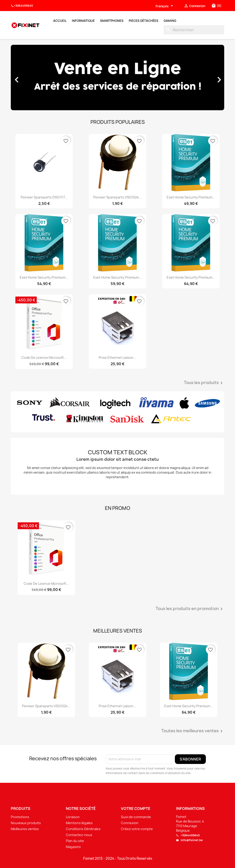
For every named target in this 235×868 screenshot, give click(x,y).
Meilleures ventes (25, 829)
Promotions (20, 817)
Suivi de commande (136, 817)
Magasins (73, 847)
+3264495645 (22, 6)
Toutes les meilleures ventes (193, 731)
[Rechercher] (194, 30)
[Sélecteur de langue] (165, 6)
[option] (117, 78)
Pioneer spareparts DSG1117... (44, 197)
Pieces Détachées (144, 21)
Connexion (130, 823)
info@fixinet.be (189, 840)
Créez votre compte (137, 829)
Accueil (60, 21)
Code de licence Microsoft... (44, 358)
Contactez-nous (79, 835)
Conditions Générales (83, 829)
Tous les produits (204, 383)
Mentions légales (79, 823)
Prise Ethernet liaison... (117, 358)
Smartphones (112, 21)
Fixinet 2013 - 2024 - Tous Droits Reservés (118, 859)
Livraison (73, 817)
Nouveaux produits (26, 823)
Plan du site (75, 841)
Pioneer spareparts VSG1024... (117, 197)
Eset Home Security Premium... (191, 197)
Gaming (170, 21)
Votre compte (136, 809)
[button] (27, 78)
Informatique (83, 21)
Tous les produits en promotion (190, 609)
